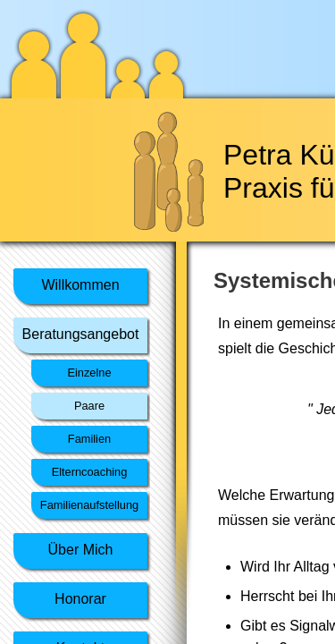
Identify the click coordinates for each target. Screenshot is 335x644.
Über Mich (81, 550)
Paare (89, 406)
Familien (89, 439)
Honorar (80, 599)
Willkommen (80, 285)
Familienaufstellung (89, 505)
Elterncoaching (90, 472)
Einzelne (89, 373)
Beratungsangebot (81, 334)
